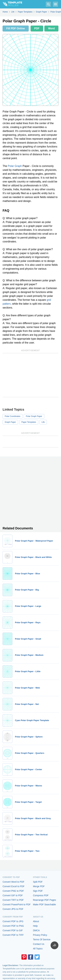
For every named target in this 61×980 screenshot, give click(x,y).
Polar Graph (15, 166)
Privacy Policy (40, 935)
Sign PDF (38, 891)
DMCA (36, 930)
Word (51, 28)
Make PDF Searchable (44, 904)
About (36, 921)
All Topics (38, 949)
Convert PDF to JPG (13, 921)
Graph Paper (10, 422)
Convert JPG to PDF (13, 909)
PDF (37, 28)
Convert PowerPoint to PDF (17, 904)
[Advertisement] (30, 375)
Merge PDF (39, 886)
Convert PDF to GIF (13, 930)
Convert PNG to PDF (13, 891)
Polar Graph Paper (34, 416)
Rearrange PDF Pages (45, 900)
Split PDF (38, 882)
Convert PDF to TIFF (13, 935)
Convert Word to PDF (14, 882)
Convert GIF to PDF (13, 895)
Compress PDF (41, 895)
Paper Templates (29, 422)
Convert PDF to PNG (13, 926)
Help (35, 926)
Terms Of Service (42, 939)
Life (43, 422)
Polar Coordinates (13, 416)
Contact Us (39, 944)
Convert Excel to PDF (14, 886)
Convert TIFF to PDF (13, 900)
